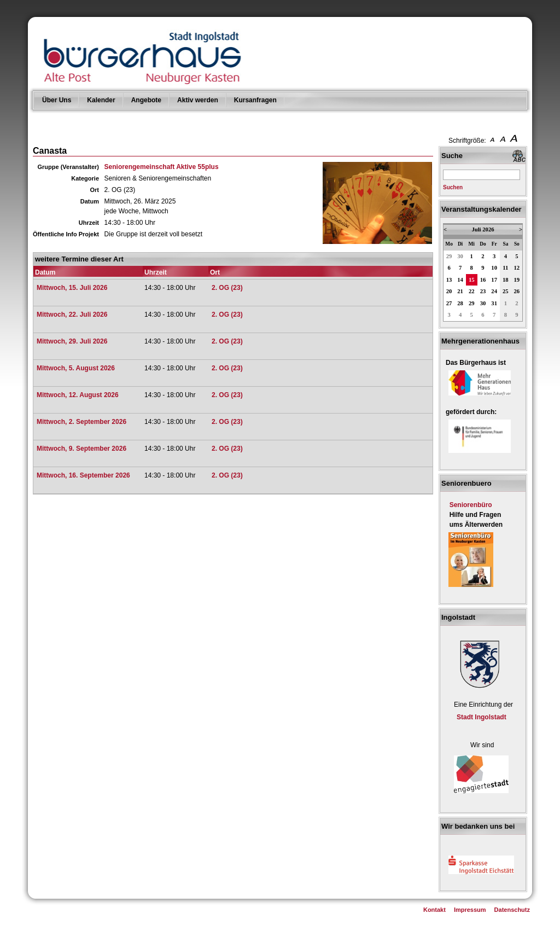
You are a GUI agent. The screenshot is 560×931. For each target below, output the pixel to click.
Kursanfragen (255, 100)
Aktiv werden (198, 100)
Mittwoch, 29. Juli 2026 (72, 341)
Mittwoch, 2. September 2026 (81, 422)
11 (505, 268)
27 (449, 303)
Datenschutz (512, 910)
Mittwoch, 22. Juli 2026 (72, 315)
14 (460, 280)
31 (494, 303)
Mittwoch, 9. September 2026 (81, 449)
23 (483, 291)
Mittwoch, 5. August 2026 (76, 368)
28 (460, 303)
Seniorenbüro (471, 505)
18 (506, 280)
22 (472, 291)
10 (494, 268)
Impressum (470, 910)
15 (472, 280)
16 (483, 280)
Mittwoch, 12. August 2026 (78, 395)
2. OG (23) (227, 288)
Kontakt (434, 910)
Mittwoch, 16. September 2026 (83, 475)
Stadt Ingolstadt (482, 717)
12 (517, 268)
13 (449, 280)
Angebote (146, 100)
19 (517, 280)
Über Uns (57, 100)
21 (460, 291)
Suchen (453, 187)
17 (494, 280)
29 (449, 256)
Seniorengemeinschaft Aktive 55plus (162, 167)
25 (506, 291)
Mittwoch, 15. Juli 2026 (72, 288)
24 (494, 291)
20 (449, 291)
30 (460, 256)
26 (517, 291)
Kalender (101, 100)
